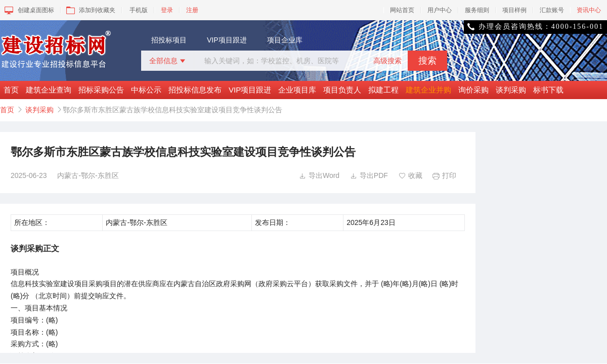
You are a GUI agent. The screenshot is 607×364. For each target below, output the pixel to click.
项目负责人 (342, 90)
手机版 (139, 10)
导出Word (319, 175)
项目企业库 (285, 40)
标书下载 (548, 90)
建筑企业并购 (428, 90)
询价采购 (473, 90)
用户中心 (440, 10)
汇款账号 (552, 10)
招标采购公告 (101, 90)
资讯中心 (589, 10)
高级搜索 (387, 61)
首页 (11, 90)
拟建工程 (383, 90)
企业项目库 (297, 90)
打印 (444, 175)
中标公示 (146, 90)
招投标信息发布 (195, 90)
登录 (167, 10)
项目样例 (514, 10)
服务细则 (477, 10)
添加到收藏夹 (90, 10)
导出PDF (369, 175)
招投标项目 (169, 40)
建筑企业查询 (49, 90)
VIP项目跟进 (227, 40)
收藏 (410, 175)
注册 (192, 10)
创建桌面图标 (29, 10)
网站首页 (402, 10)
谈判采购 (511, 90)
